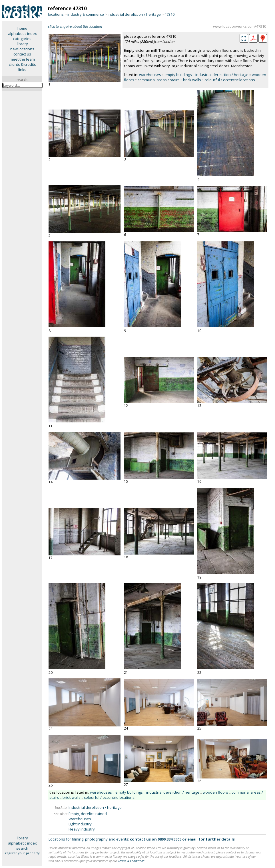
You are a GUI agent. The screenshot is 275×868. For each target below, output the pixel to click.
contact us (22, 54)
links (22, 69)
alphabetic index (22, 33)
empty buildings (178, 75)
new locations (22, 49)
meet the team (22, 59)
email (192, 839)
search (22, 848)
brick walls (192, 80)
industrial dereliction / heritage (134, 14)
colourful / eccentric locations (230, 80)
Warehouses (80, 819)
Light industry (80, 824)
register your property (22, 853)
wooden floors (215, 792)
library (22, 44)
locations (56, 14)
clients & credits (22, 64)
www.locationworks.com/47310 (240, 26)
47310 (169, 14)
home (22, 28)
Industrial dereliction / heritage (95, 807)
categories (22, 39)
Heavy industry (82, 829)
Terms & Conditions (131, 861)
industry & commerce (86, 14)
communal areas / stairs (159, 80)
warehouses (150, 75)
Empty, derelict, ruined (88, 814)
